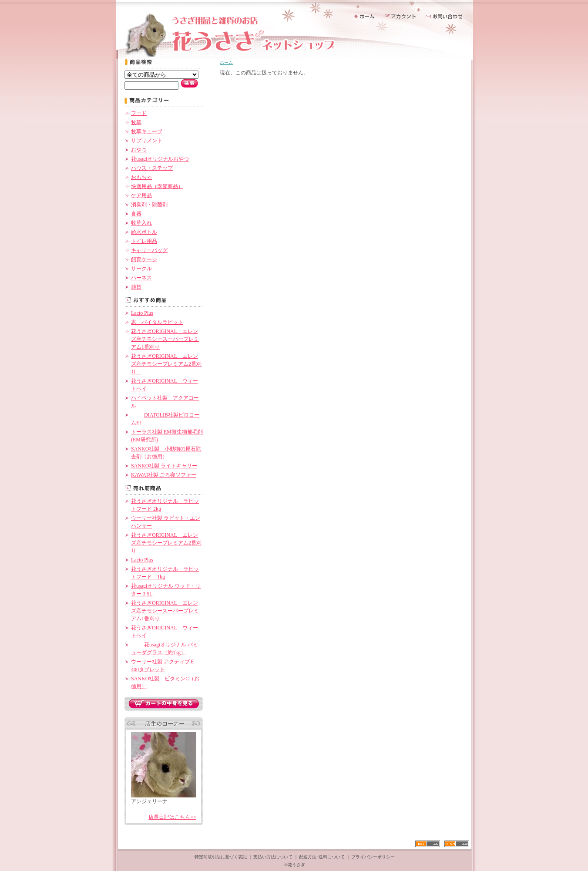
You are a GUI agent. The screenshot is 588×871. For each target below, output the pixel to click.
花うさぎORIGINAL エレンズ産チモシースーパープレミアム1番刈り (165, 339)
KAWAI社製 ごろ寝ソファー (164, 475)
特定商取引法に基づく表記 (221, 857)
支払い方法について (273, 857)
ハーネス (141, 278)
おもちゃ (141, 177)
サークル (141, 269)
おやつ (139, 150)
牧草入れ (141, 223)
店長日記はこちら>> (172, 817)
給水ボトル (144, 232)
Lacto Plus (142, 313)
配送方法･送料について (322, 857)
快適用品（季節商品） (157, 186)
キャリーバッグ (149, 250)
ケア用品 (141, 195)
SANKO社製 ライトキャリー (164, 466)
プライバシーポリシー (373, 857)
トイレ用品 (144, 241)
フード (139, 113)
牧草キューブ (147, 131)
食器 (136, 214)
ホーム (226, 62)
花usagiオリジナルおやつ (160, 159)
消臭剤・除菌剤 (149, 205)
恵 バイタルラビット (157, 322)
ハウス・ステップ (152, 168)
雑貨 (136, 287)
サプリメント (147, 141)
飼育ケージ (144, 259)
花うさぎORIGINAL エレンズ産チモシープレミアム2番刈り (166, 364)
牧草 (136, 122)
